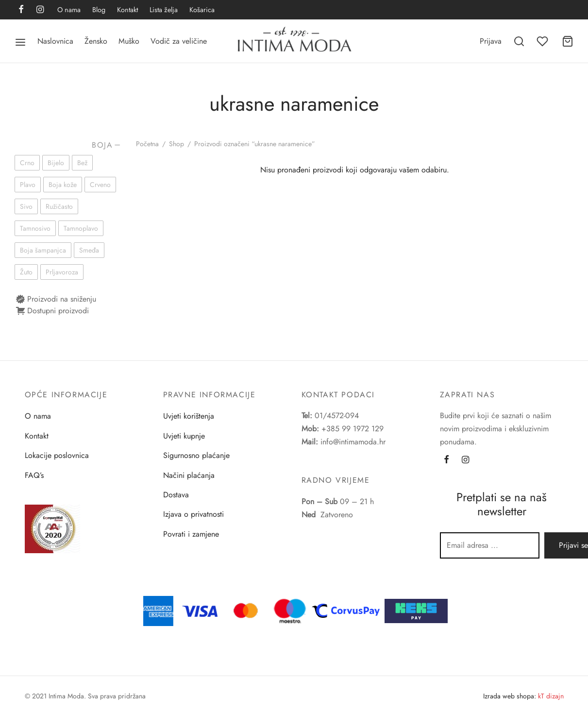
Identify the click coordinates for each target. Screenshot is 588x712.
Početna (147, 144)
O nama (69, 10)
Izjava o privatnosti (193, 514)
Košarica (202, 10)
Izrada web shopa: (510, 696)
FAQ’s (34, 475)
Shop (176, 144)
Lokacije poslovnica (57, 455)
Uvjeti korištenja (189, 416)
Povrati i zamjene (191, 534)
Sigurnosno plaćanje (196, 455)
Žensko (96, 41)
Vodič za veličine (179, 41)
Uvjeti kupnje (184, 436)
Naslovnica (55, 41)
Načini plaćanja (189, 475)
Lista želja (164, 10)
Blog (99, 10)
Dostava (176, 495)
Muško (129, 41)
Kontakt (127, 10)
